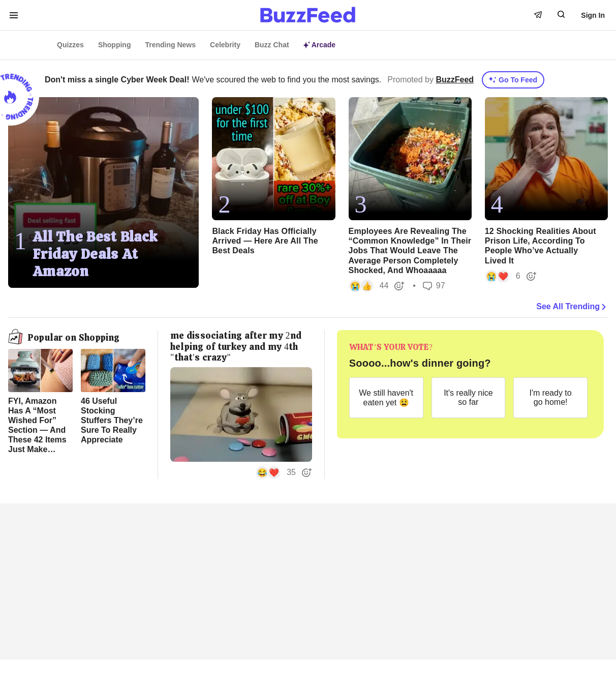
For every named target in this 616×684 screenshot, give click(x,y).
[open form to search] (561, 14)
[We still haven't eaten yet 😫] (386, 398)
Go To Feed (513, 80)
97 (434, 286)
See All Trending (572, 307)
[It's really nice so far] (469, 398)
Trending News (170, 45)
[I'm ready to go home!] (550, 398)
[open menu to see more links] (14, 15)
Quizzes (70, 45)
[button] (377, 286)
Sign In (593, 15)
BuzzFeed (455, 80)
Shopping (115, 45)
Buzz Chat (272, 45)
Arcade (319, 45)
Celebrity (225, 45)
